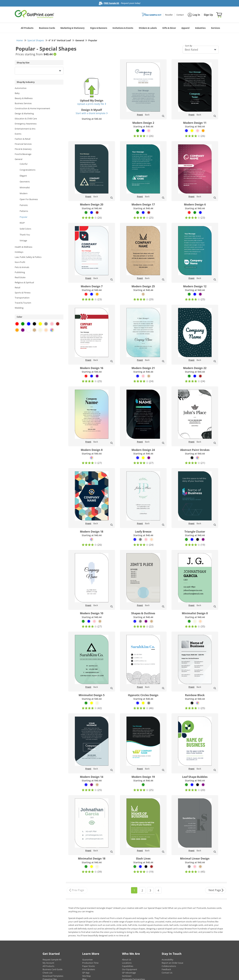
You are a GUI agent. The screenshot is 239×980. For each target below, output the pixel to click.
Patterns (24, 211)
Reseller (169, 15)
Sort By (189, 46)
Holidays (19, 252)
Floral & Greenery (23, 149)
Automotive (21, 88)
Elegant (23, 176)
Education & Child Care (26, 119)
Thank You (25, 235)
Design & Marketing (24, 113)
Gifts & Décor (169, 28)
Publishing (20, 272)
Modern (24, 193)
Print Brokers (89, 969)
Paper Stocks (89, 966)
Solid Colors (25, 229)
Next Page (216, 890)
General (19, 159)
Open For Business (29, 199)
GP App (86, 973)
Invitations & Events (123, 28)
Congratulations (28, 170)
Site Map (86, 976)
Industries (200, 28)
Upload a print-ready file (92, 104)
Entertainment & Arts (25, 129)
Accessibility (167, 960)
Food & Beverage (23, 154)
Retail (17, 287)
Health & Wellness (24, 247)
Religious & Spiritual (24, 282)
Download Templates (53, 976)
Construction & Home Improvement (32, 108)
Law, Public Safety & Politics (28, 257)
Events (18, 134)
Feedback (166, 969)
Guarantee (87, 960)
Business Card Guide (53, 969)
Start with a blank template (92, 113)
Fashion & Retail (23, 139)
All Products (27, 28)
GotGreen (127, 976)
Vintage (23, 240)
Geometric (25, 182)
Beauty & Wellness (24, 98)
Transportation (22, 298)
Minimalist (25, 187)
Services (215, 28)
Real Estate (20, 277)
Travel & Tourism (23, 303)
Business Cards (47, 28)
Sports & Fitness (23, 293)
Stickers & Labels (148, 28)
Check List (48, 973)
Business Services (23, 103)
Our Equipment (130, 969)
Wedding (19, 308)
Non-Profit (20, 262)
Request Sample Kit (52, 960)
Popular (24, 217)
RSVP (22, 223)
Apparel (185, 28)
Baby (17, 93)
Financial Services (23, 144)
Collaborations (169, 966)
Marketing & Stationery (72, 28)
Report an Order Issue (172, 963)
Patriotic (24, 205)
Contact (180, 15)
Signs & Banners (99, 28)
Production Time (90, 963)
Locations (127, 963)
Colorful (24, 164)
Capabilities (128, 966)
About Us (127, 960)
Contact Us (167, 973)
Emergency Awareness (26, 124)
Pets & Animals (22, 267)
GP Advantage (129, 973)
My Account (48, 963)
